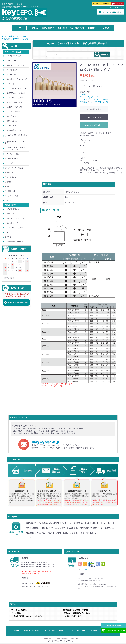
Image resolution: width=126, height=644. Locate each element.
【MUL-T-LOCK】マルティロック (16, 136)
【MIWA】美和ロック (13, 56)
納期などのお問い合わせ (94, 125)
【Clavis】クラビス (12, 223)
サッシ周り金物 (11, 177)
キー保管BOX (10, 191)
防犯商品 (8, 182)
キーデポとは (34, 28)
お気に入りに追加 (94, 117)
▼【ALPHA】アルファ (11, 36)
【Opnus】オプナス (12, 116)
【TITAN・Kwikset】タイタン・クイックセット (15, 148)
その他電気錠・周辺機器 (14, 242)
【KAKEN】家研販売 (12, 112)
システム (8, 237)
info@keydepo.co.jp (45, 442)
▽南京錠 (25, 36)
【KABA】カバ (10, 84)
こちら (33, 538)
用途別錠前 (9, 172)
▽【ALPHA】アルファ (20, 39)
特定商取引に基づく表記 (31, 631)
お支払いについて (48, 28)
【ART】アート (10, 232)
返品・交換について (77, 28)
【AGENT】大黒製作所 (13, 107)
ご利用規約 (91, 28)
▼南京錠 (5, 39)
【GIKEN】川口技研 (12, 154)
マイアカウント (97, 4)
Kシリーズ (9, 163)
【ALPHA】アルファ (12, 75)
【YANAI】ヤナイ (11, 126)
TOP (19, 28)
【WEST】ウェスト (12, 70)
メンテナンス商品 (11, 196)
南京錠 (7, 186)
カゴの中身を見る (117, 4)
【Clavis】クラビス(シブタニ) (16, 79)
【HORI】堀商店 (11, 121)
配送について (63, 28)
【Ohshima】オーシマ (13, 130)
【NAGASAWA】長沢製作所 (15, 93)
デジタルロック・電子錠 (14, 168)
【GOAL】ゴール (11, 61)
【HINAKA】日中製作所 (14, 102)
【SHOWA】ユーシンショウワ (16, 65)
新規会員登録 (106, 4)
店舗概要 (106, 28)
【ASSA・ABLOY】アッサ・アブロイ (16, 142)
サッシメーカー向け (12, 159)
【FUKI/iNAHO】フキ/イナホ (16, 88)
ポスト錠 (8, 200)
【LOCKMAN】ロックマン (15, 98)
